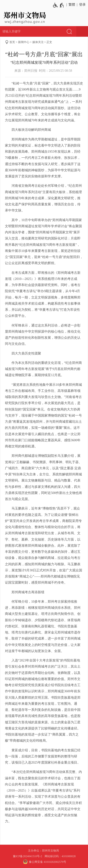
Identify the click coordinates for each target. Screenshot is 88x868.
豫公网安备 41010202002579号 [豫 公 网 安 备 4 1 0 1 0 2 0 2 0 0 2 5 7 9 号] (44, 862)
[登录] (82, 5)
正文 (49, 42)
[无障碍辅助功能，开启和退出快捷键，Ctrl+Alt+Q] (59, 5)
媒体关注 (38, 42)
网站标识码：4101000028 (60, 856)
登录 (82, 5)
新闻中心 (24, 42)
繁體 (72, 5)
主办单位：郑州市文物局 (44, 851)
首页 (12, 42)
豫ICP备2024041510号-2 (28, 856)
